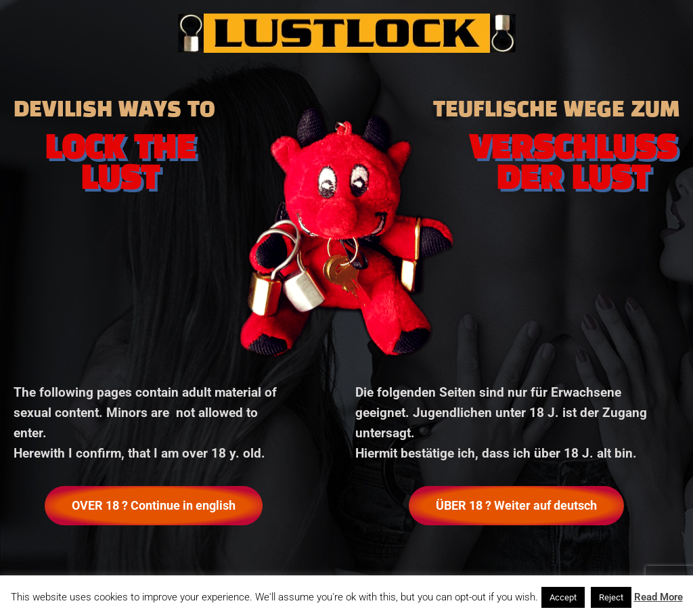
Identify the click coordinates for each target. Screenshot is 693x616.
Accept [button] (563, 597)
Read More (658, 597)
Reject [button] (611, 597)
